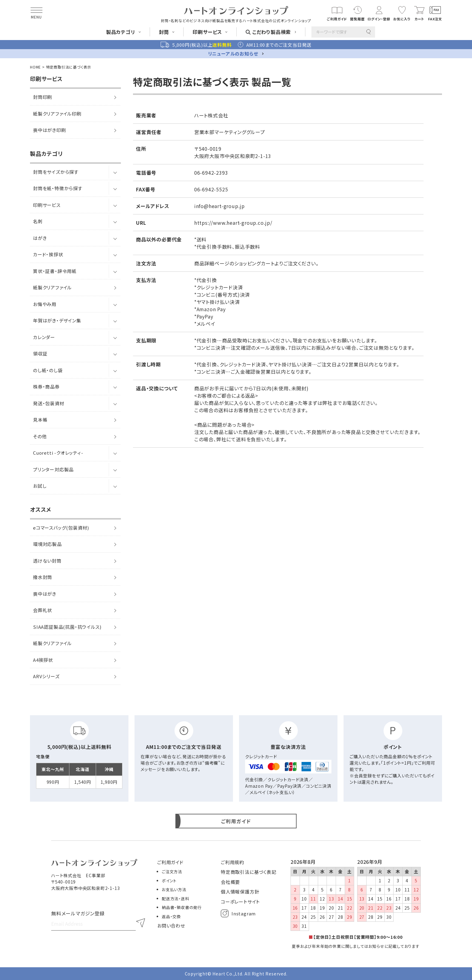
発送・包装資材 (49, 403)
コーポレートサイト (240, 902)
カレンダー (44, 337)
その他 (40, 436)
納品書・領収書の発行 (182, 907)
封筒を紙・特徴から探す (58, 188)
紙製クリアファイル (52, 287)
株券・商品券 (46, 387)
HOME (35, 67)
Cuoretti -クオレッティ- (58, 453)
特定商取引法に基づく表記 (249, 872)
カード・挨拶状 (48, 254)
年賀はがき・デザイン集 (57, 320)
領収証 (40, 354)
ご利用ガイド (170, 862)
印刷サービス (47, 205)
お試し (40, 486)
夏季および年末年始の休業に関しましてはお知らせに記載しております (356, 946)
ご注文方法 (172, 872)
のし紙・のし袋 (48, 370)
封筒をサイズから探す (56, 172)
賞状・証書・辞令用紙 (55, 271)
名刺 (38, 221)
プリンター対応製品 (53, 469)
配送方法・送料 (176, 899)
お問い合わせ (171, 926)
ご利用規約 (233, 862)
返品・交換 (171, 916)
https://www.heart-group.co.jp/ (233, 223)
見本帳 (40, 420)
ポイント (169, 881)
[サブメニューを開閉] (115, 172)
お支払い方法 (174, 889)
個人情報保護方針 (240, 892)
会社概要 (230, 882)
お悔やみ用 (45, 304)
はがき (40, 238)
